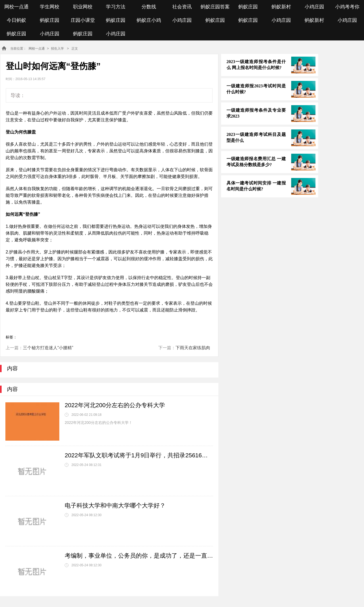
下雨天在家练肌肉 (193, 348)
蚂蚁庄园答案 (215, 7)
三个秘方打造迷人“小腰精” (48, 348)
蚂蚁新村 (281, 7)
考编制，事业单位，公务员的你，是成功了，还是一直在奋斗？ (139, 556)
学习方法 (116, 7)
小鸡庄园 (314, 7)
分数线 (149, 7)
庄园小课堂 (83, 20)
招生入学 (57, 49)
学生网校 (50, 7)
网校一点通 (16, 7)
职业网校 (83, 7)
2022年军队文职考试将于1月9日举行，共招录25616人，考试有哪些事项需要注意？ (139, 455)
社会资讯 (182, 7)
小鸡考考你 (347, 7)
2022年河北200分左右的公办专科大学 (115, 405)
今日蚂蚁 (16, 20)
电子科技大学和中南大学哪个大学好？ (115, 505)
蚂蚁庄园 (248, 7)
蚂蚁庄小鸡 (149, 20)
